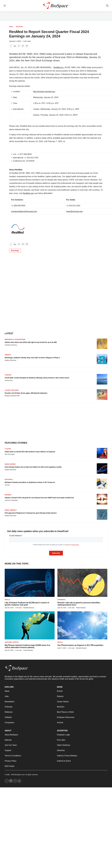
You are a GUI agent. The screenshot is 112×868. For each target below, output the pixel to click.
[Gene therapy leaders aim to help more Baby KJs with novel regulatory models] (102, 469)
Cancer (8, 375)
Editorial (9, 479)
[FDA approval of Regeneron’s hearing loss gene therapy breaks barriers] (102, 514)
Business (20, 27)
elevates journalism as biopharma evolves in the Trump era (30, 482)
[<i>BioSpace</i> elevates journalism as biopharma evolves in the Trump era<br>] (102, 484)
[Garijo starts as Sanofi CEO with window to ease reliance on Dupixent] (102, 453)
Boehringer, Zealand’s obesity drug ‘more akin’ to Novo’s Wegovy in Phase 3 (32, 358)
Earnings (15, 251)
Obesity (8, 355)
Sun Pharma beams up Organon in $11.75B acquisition (80, 645)
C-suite (8, 449)
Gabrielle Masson (29, 608)
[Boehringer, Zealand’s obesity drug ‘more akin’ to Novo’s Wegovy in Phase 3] (102, 359)
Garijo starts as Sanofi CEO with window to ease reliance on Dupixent (30, 452)
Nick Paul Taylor (10, 454)
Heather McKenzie (10, 360)
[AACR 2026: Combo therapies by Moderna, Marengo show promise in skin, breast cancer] (102, 379)
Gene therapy (11, 510)
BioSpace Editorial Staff (12, 396)
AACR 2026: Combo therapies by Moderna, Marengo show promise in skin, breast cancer (37, 378)
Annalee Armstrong (11, 345)
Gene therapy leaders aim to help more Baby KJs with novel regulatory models (33, 467)
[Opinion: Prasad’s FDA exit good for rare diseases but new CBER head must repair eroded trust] (102, 499)
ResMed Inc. (59, 67)
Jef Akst (7, 485)
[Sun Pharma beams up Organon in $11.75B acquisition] (82, 625)
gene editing (10, 464)
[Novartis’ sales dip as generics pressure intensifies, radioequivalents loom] (82, 583)
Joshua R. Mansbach (11, 500)
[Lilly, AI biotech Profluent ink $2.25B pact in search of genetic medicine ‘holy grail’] (30, 583)
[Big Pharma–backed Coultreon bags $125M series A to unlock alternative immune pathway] (30, 625)
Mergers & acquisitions (15, 339)
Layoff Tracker (12, 390)
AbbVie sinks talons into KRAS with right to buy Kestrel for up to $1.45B (31, 342)
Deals (7, 600)
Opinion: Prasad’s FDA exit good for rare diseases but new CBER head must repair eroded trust (39, 498)
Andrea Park (9, 380)
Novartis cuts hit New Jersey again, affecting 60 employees (26, 393)
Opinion (8, 495)
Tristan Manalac (81, 608)
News (11, 27)
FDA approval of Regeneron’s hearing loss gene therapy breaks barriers (31, 513)
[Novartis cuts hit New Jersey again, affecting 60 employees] (102, 395)
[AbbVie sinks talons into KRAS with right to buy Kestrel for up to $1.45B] (102, 344)
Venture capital (12, 642)
